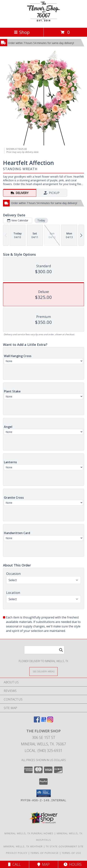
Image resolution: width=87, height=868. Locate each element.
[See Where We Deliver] (43, 671)
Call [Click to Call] (14, 864)
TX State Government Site (65, 846)
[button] (44, 793)
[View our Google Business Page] (43, 721)
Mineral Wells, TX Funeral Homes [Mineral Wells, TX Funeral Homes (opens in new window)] (29, 833)
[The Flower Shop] (43, 22)
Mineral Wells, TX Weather (23, 846)
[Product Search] (44, 650)
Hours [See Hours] (73, 864)
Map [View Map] (43, 864)
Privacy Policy (17, 853)
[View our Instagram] (50, 721)
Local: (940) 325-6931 (43, 751)
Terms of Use (71, 853)
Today (41, 220)
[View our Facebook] (37, 721)
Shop (22, 32)
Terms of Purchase (45, 853)
